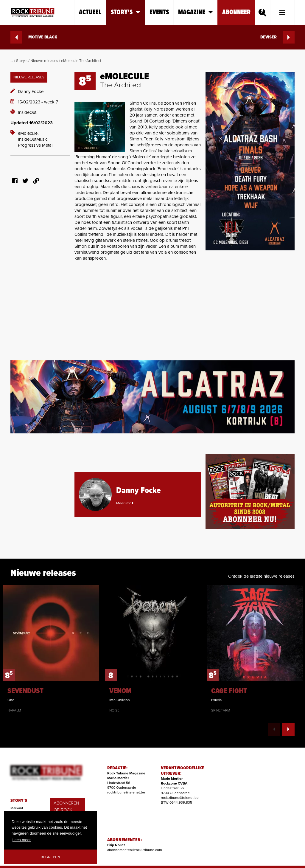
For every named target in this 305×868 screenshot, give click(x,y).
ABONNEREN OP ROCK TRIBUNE (66, 810)
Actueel (90, 12)
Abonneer (236, 12)
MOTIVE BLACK (34, 37)
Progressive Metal (35, 145)
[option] (51, 649)
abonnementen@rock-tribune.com (135, 850)
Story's (22, 61)
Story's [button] (126, 12)
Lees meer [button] (22, 840)
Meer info (125, 503)
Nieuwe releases (44, 61)
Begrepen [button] (50, 857)
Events (159, 12)
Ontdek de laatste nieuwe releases (261, 576)
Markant (17, 808)
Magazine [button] (196, 12)
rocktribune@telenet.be (126, 792)
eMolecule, (28, 133)
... (12, 61)
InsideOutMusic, (33, 139)
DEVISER (277, 37)
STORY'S (19, 801)
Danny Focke (31, 92)
